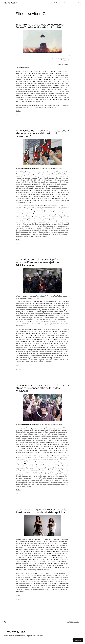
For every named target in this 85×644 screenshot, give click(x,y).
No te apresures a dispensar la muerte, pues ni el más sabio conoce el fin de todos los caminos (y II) (42, 133)
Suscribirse (78, 640)
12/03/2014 (19, 115)
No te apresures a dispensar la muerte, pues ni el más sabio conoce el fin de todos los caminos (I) (42, 388)
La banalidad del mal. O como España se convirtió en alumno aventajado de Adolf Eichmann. (37, 262)
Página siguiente (74, 622)
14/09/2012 (19, 494)
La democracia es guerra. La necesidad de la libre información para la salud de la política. (41, 511)
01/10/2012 (18, 244)
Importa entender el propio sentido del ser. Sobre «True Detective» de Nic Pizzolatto (40, 26)
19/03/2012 (19, 599)
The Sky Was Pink (11, 3)
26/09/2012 (19, 370)
